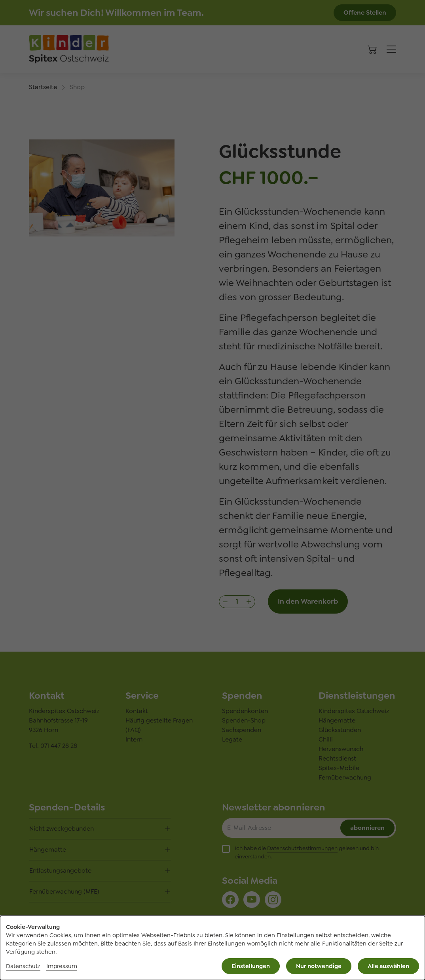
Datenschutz (23, 966)
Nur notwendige (319, 966)
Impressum (62, 966)
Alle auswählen (388, 966)
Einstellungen (251, 966)
